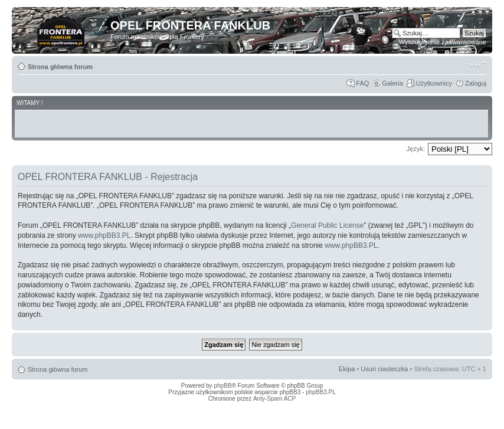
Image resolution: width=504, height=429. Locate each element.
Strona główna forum (60, 67)
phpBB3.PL (321, 392)
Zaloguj (476, 83)
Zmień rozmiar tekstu (478, 64)
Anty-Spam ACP (274, 399)
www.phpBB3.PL (104, 235)
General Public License (327, 225)
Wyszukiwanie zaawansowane (443, 42)
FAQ (362, 83)
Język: (416, 149)
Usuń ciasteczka (384, 369)
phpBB (222, 386)
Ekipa (347, 369)
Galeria (392, 83)
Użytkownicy (434, 83)
